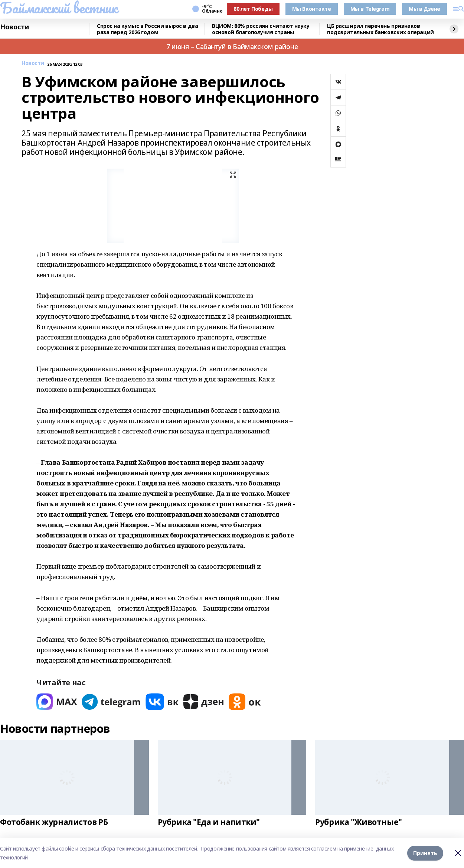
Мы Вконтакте (312, 9)
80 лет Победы (253, 9)
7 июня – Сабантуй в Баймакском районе (232, 46)
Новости (14, 27)
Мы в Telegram (370, 9)
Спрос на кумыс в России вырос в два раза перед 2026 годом (147, 29)
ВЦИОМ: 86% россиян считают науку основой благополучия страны (261, 29)
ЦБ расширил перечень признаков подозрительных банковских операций (380, 29)
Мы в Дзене (424, 9)
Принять (425, 853)
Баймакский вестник (59, 8)
